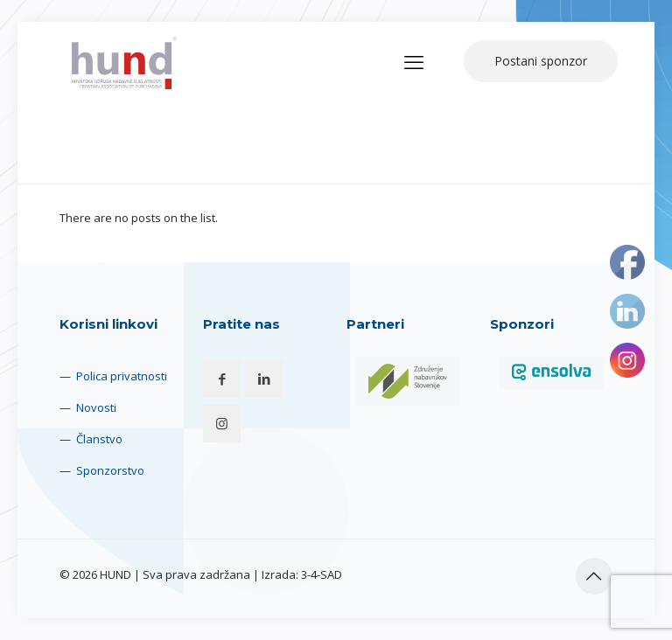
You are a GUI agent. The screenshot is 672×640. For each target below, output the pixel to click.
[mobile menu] (414, 61)
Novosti (96, 407)
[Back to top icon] (594, 576)
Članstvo (99, 439)
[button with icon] (222, 379)
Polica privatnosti (122, 376)
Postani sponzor (541, 61)
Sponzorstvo (110, 470)
